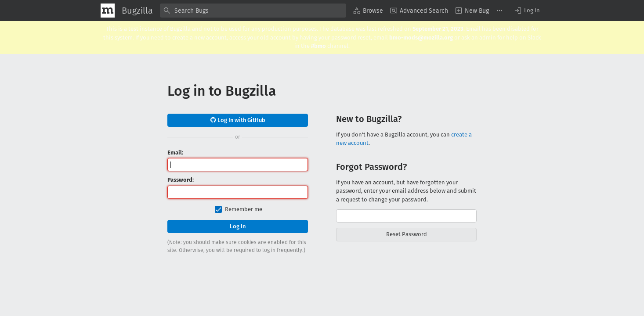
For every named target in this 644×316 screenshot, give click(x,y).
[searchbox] (253, 11)
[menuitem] (368, 11)
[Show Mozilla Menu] (108, 11)
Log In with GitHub (238, 120)
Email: (175, 153)
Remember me (244, 209)
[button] (527, 11)
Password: (181, 180)
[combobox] (253, 11)
